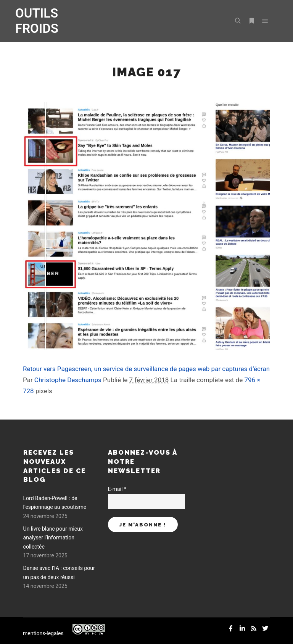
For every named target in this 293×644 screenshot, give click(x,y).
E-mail (117, 489)
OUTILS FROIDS (37, 21)
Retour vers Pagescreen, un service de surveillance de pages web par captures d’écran (146, 369)
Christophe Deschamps (68, 380)
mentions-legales (43, 633)
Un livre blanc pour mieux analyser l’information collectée (53, 538)
